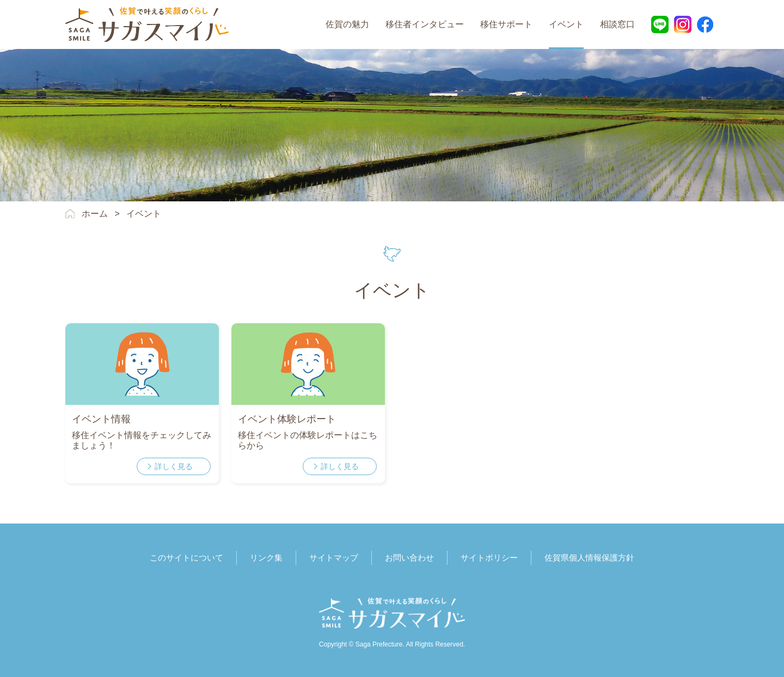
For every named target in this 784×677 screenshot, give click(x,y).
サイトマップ (334, 558)
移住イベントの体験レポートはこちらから (308, 440)
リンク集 (266, 558)
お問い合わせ (409, 558)
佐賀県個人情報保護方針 (589, 558)
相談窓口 (617, 24)
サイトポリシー (489, 558)
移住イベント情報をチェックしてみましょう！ (142, 440)
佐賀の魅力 (347, 24)
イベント (566, 24)
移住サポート (506, 24)
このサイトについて (186, 558)
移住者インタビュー (425, 24)
